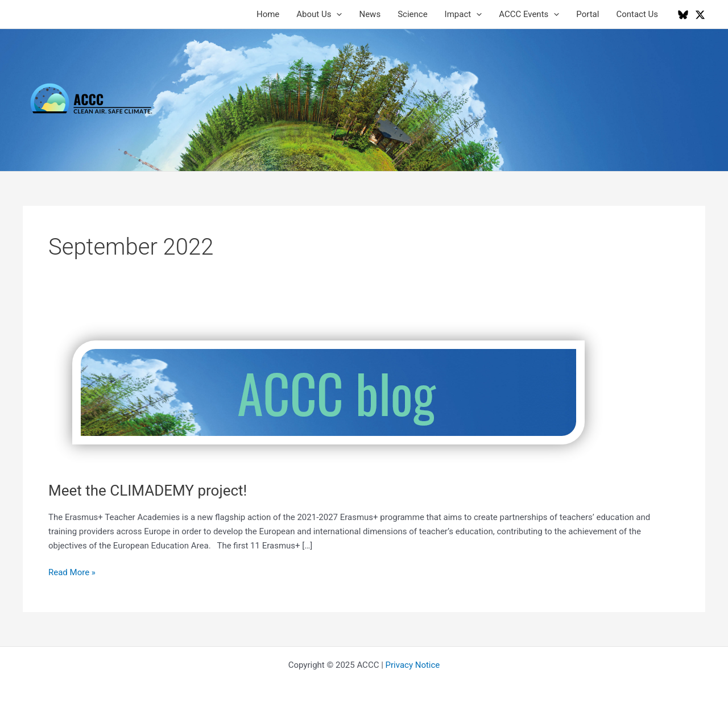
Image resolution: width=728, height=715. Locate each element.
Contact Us (637, 14)
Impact (464, 14)
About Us (319, 14)
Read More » (72, 573)
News (370, 14)
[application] (336, 14)
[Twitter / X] (700, 15)
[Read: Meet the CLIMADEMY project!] (328, 392)
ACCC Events (529, 14)
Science (412, 14)
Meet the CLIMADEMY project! (148, 490)
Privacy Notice (413, 665)
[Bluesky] (683, 15)
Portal (588, 14)
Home (268, 14)
